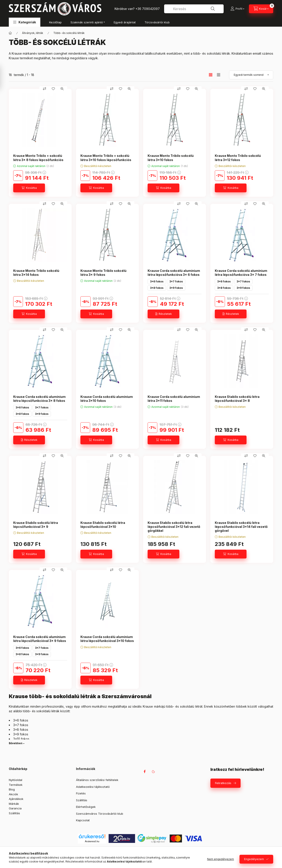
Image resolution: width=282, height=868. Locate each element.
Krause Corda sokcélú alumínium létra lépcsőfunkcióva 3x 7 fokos (241, 273)
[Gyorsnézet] (62, 89)
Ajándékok (16, 799)
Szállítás (14, 813)
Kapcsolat (83, 820)
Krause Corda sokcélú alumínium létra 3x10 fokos (107, 399)
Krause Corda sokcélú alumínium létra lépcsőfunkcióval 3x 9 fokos (40, 639)
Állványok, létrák (33, 33)
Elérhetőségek (86, 807)
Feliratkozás (223, 783)
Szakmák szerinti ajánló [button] (87, 22)
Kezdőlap (55, 22)
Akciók (13, 794)
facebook (145, 772)
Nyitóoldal (16, 780)
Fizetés (81, 793)
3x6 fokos (157, 281)
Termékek (16, 785)
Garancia (15, 808)
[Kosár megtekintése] (261, 9)
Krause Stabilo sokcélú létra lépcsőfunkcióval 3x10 (103, 525)
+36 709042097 (148, 9)
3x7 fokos (176, 281)
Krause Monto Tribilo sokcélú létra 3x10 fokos (171, 158)
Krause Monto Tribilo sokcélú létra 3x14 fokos (36, 273)
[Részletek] (163, 314)
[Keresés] (213, 9)
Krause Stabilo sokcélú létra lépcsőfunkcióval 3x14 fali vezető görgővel (241, 527)
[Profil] (237, 9)
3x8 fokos (157, 288)
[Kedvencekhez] (53, 89)
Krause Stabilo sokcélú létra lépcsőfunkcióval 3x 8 (237, 399)
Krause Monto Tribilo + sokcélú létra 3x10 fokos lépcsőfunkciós (106, 158)
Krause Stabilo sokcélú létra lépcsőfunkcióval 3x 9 (36, 525)
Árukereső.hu (92, 841)
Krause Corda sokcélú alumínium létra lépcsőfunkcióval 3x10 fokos (107, 639)
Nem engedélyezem (221, 859)
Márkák (14, 804)
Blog (12, 789)
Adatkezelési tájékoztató (93, 787)
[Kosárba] (29, 188)
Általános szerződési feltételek (97, 780)
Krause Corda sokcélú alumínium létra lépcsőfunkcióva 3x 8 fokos (39, 399)
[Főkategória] (10, 33)
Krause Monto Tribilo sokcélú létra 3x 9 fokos (103, 273)
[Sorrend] (251, 75)
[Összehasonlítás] (45, 89)
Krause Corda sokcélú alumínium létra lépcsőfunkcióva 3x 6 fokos (174, 273)
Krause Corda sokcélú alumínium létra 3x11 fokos (174, 399)
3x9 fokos (176, 288)
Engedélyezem (254, 859)
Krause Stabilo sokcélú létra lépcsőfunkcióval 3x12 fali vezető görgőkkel (174, 527)
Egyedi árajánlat (125, 22)
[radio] (219, 75)
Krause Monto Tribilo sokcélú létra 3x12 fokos (238, 158)
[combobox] (194, 9)
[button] (25, 22)
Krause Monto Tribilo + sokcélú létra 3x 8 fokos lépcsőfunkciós (38, 158)
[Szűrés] (4, 78)
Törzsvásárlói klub (157, 22)
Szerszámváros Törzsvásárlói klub (100, 814)
